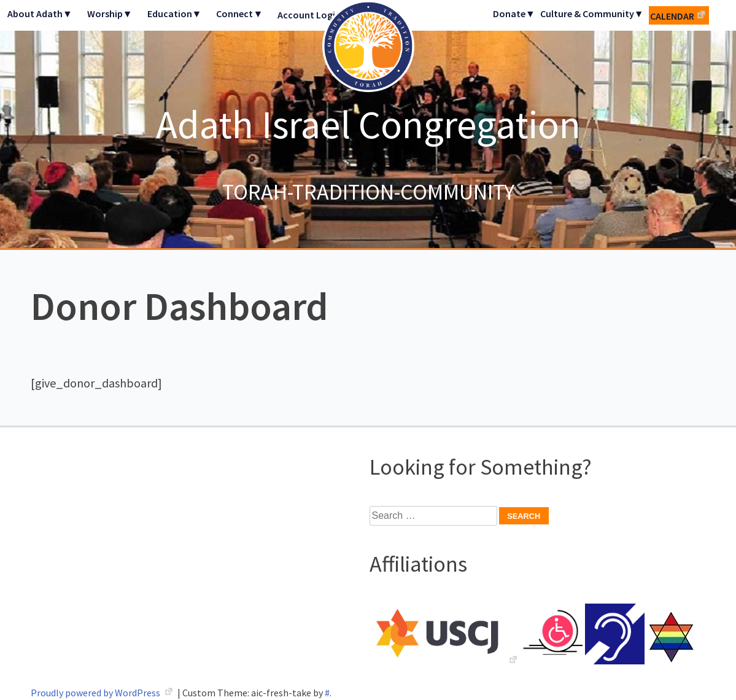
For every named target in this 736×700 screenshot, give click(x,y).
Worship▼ (110, 14)
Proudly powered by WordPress (96, 693)
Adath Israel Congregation (368, 124)
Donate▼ (514, 14)
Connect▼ (239, 14)
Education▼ (175, 14)
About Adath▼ (40, 14)
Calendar (672, 16)
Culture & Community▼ (592, 14)
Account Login (309, 15)
